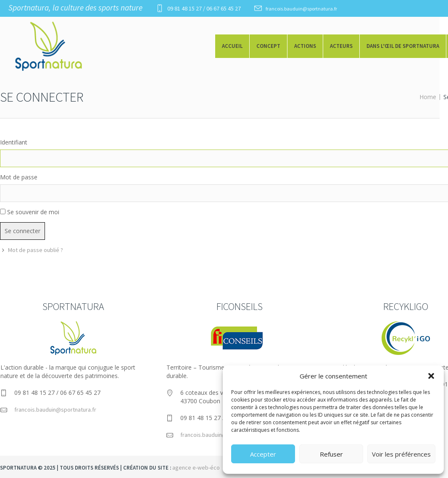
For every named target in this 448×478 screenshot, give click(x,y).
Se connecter (22, 231)
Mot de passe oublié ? (36, 250)
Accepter (263, 454)
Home (428, 97)
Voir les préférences (401, 454)
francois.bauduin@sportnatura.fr (301, 9)
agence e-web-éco (196, 467)
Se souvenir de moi (33, 212)
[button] (431, 376)
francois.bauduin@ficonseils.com (222, 435)
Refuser (331, 454)
